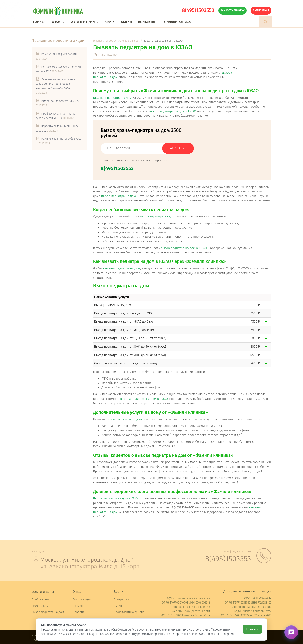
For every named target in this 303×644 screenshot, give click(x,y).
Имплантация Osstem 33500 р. (60, 101)
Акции (126, 22)
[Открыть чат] (291, 632)
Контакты (148, 22)
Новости (78, 612)
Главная (39, 22)
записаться (178, 148)
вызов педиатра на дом (157, 216)
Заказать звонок (233, 10)
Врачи (110, 22)
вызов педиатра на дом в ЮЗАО (184, 248)
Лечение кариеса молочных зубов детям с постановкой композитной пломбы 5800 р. (56, 84)
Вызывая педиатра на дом (112, 98)
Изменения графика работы (59, 54)
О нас (58, 22)
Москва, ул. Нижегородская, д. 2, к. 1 (87, 560)
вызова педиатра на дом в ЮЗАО (144, 399)
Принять (252, 629)
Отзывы (78, 606)
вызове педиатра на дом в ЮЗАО (172, 111)
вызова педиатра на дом (124, 419)
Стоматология (41, 606)
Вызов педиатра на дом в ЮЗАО (116, 498)
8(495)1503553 (198, 10)
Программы (122, 599)
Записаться (261, 10)
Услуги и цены (84, 22)
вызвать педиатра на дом (122, 268)
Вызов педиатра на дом (118, 196)
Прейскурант (40, 599)
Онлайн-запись (177, 22)
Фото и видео (82, 599)
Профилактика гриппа (129, 612)
